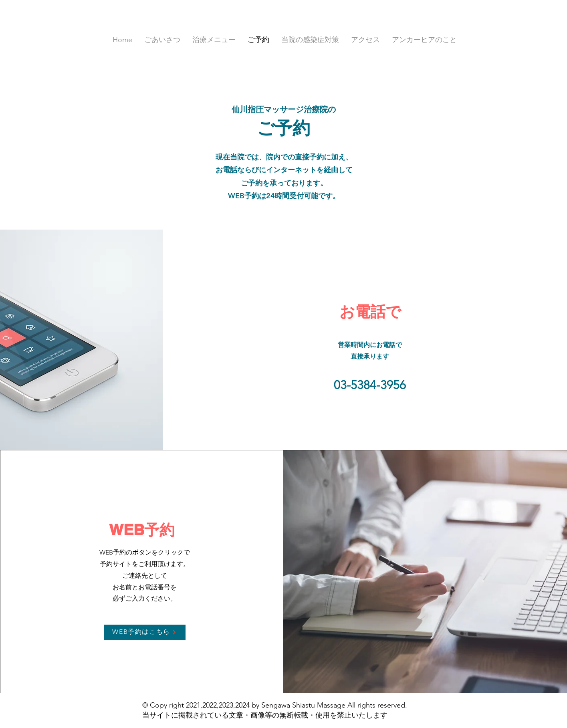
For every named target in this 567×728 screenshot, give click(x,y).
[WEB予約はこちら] (145, 632)
